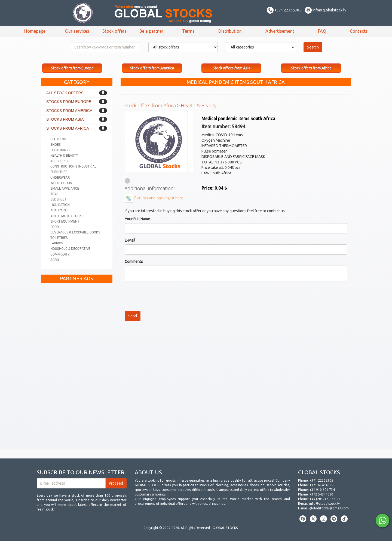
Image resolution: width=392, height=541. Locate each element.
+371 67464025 (321, 485)
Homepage (35, 31)
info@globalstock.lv (326, 10)
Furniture (59, 172)
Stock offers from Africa (150, 105)
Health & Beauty (64, 156)
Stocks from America (69, 111)
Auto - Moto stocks (67, 216)
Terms (188, 31)
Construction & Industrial (73, 166)
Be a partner (151, 31)
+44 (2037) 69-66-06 (325, 499)
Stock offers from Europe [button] (72, 68)
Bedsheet (58, 199)
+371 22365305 (284, 10)
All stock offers (65, 93)
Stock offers (114, 31)
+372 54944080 (321, 494)
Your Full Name (137, 219)
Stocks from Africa (68, 128)
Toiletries (59, 238)
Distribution (230, 31)
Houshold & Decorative (70, 249)
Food (55, 227)
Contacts (359, 31)
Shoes (56, 145)
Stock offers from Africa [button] (311, 68)
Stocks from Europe (69, 102)
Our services (77, 31)
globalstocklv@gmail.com (329, 508)
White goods (61, 183)
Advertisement (280, 31)
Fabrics (57, 243)
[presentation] (166, 296)
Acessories (60, 161)
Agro (55, 260)
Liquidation (60, 205)
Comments (134, 262)
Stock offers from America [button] (152, 68)
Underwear (60, 178)
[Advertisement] (77, 367)
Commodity (60, 254)
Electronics (61, 150)
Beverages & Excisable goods (75, 232)
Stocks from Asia (65, 119)
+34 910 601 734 (322, 490)
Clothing (58, 139)
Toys (54, 194)
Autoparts (59, 210)
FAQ (322, 31)
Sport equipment (65, 221)
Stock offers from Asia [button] (231, 68)
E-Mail (130, 240)
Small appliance (65, 189)
